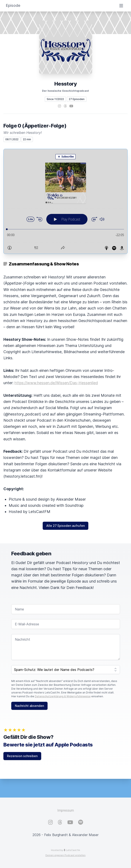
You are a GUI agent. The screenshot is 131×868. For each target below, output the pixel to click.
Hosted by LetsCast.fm (65, 850)
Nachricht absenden (29, 706)
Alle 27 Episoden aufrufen (65, 526)
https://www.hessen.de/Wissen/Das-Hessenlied (56, 383)
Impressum (66, 810)
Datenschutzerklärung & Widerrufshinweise (63, 696)
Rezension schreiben (22, 756)
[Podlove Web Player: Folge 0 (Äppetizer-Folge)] (65, 201)
